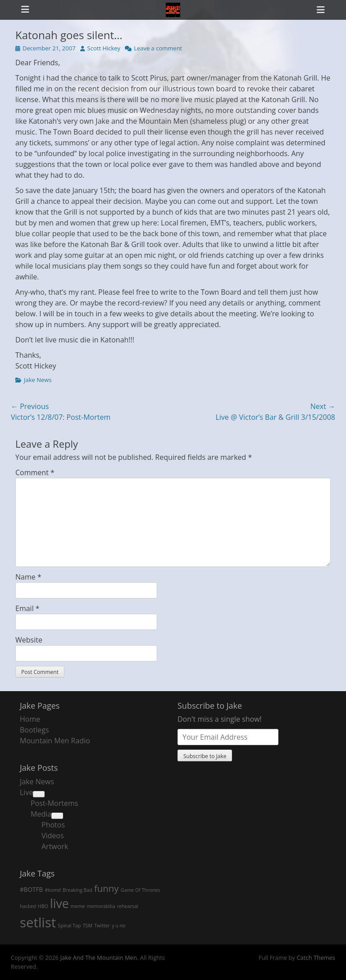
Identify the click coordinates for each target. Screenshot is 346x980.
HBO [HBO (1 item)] (43, 906)
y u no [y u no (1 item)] (118, 926)
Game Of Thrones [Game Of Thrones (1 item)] (141, 890)
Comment (35, 472)
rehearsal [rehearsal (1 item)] (128, 906)
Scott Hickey (104, 48)
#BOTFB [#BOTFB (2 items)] (31, 889)
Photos (53, 825)
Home (30, 719)
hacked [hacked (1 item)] (28, 906)
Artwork (55, 846)
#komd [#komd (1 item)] (53, 890)
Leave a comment (158, 48)
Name (28, 577)
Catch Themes (316, 958)
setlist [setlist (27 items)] (38, 922)
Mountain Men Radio (55, 741)
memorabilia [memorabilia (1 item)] (101, 906)
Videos (53, 836)
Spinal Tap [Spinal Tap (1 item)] (69, 926)
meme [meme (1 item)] (78, 906)
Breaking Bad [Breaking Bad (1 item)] (77, 890)
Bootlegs (34, 730)
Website (29, 640)
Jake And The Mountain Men (98, 958)
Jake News (38, 380)
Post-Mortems (54, 803)
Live (26, 792)
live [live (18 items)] (59, 904)
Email (27, 608)
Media (41, 814)
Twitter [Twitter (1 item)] (102, 926)
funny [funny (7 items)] (107, 888)
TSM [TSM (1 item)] (88, 926)
